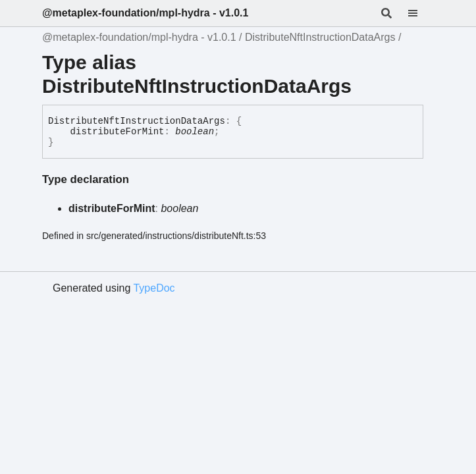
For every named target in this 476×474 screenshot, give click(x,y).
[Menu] (421, 13)
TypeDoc (154, 288)
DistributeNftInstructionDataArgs (320, 37)
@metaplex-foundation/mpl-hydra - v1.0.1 (145, 13)
